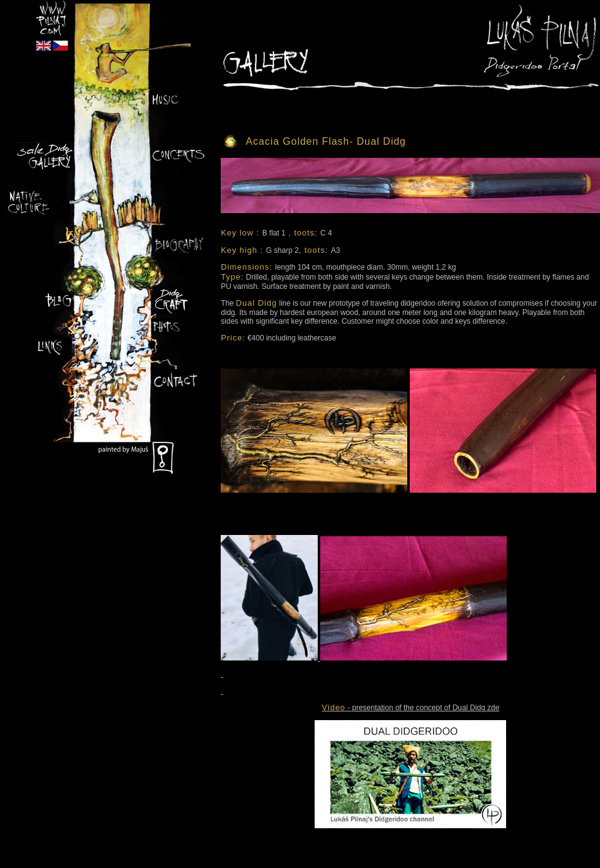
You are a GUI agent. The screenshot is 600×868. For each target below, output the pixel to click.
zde (493, 708)
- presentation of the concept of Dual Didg (405, 708)
